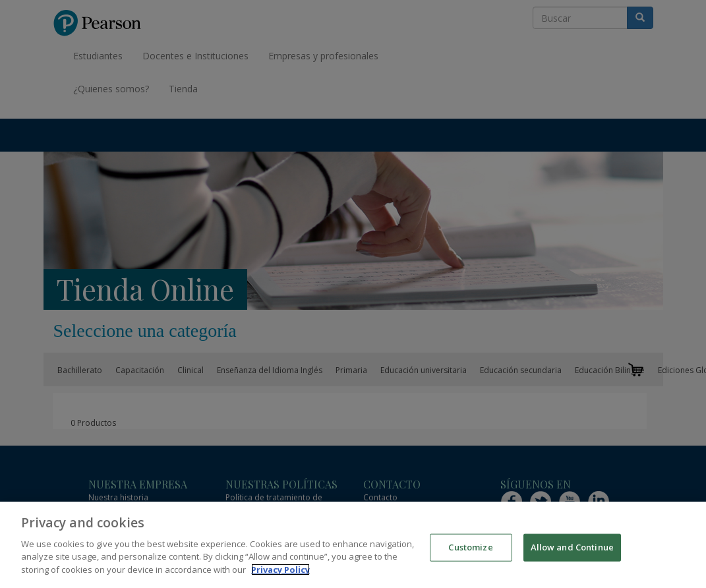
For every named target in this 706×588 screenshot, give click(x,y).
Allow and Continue (572, 553)
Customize (470, 553)
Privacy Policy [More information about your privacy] (280, 575)
